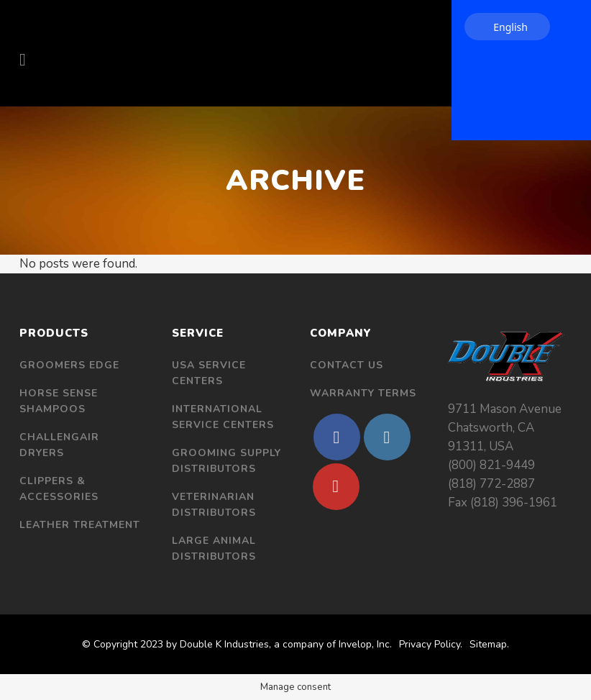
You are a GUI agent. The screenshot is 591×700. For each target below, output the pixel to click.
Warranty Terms (363, 393)
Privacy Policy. (431, 644)
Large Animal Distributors (214, 549)
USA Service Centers (209, 373)
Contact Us (347, 365)
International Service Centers (223, 417)
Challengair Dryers (59, 445)
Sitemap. (489, 644)
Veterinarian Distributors (214, 505)
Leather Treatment (80, 525)
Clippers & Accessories (59, 489)
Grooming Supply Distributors (226, 461)
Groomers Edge (69, 365)
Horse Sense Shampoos (59, 401)
